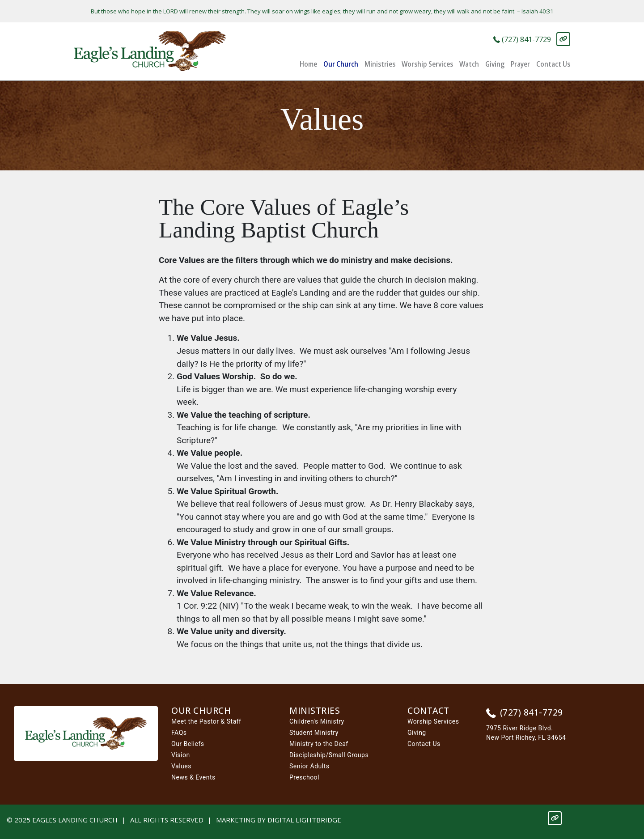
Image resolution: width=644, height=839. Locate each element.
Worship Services (427, 64)
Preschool (304, 777)
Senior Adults (309, 766)
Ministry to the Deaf (319, 744)
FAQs (179, 733)
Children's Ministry (317, 721)
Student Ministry (314, 733)
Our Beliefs (188, 744)
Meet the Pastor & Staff (206, 721)
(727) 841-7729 (522, 40)
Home (308, 64)
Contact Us (553, 64)
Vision (181, 755)
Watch (469, 64)
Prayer (520, 64)
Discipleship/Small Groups (329, 755)
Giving (495, 64)
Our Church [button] (341, 64)
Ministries (380, 64)
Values (181, 766)
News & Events (193, 777)
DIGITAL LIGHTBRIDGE (304, 820)
